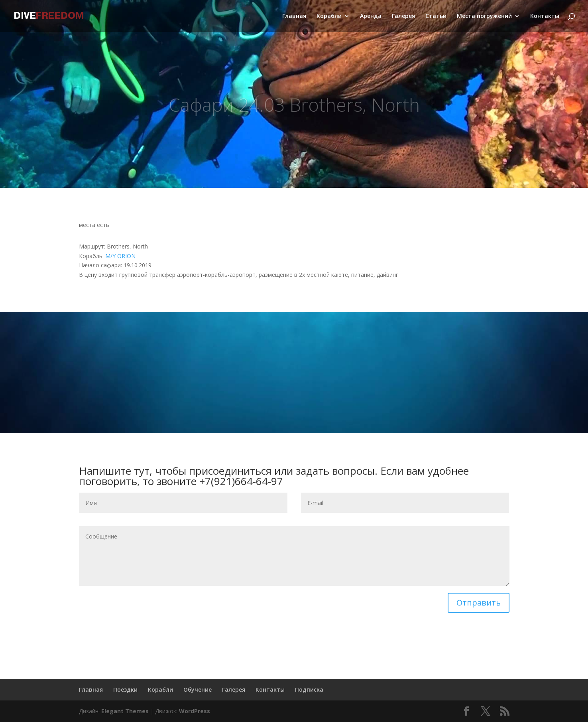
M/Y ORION (120, 256)
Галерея (403, 16)
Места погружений (484, 16)
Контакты (545, 16)
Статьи (436, 16)
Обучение (198, 689)
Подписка (309, 689)
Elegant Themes (125, 711)
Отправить (479, 603)
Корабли (329, 16)
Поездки (125, 689)
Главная (294, 16)
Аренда (371, 16)
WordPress (195, 711)
